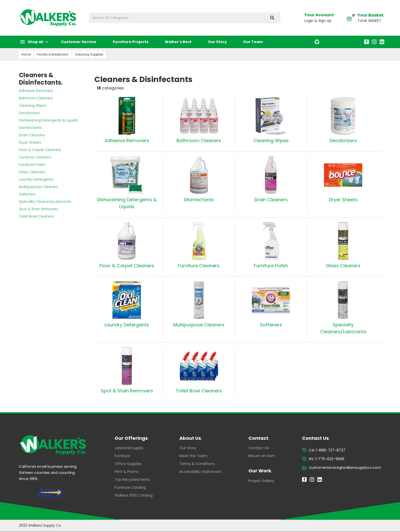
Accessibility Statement (201, 472)
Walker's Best (178, 42)
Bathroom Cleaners (36, 98)
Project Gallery (261, 481)
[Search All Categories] (185, 18)
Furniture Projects (131, 42)
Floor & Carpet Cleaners (40, 150)
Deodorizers (29, 113)
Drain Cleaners (32, 135)
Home (26, 54)
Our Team (253, 42)
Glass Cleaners (32, 172)
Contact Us (259, 448)
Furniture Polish (32, 165)
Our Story (217, 42)
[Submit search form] (272, 18)
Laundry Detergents (36, 179)
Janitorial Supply (129, 448)
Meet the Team (193, 456)
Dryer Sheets (30, 143)
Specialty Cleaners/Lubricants (45, 202)
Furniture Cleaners (35, 157)
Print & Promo (127, 472)
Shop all (35, 42)
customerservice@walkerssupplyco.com (345, 468)
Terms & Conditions (197, 464)
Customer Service (79, 42)
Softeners (27, 194)
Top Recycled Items (132, 480)
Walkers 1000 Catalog (134, 495)
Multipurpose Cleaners (39, 187)
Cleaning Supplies (89, 54)
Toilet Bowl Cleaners (36, 216)
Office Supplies (128, 464)
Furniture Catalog (130, 487)
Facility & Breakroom (53, 54)
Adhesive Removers (36, 91)
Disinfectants (30, 128)
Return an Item (262, 456)
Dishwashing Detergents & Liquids (48, 120)
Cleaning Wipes (33, 106)
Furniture (122, 456)
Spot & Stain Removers (39, 209)
